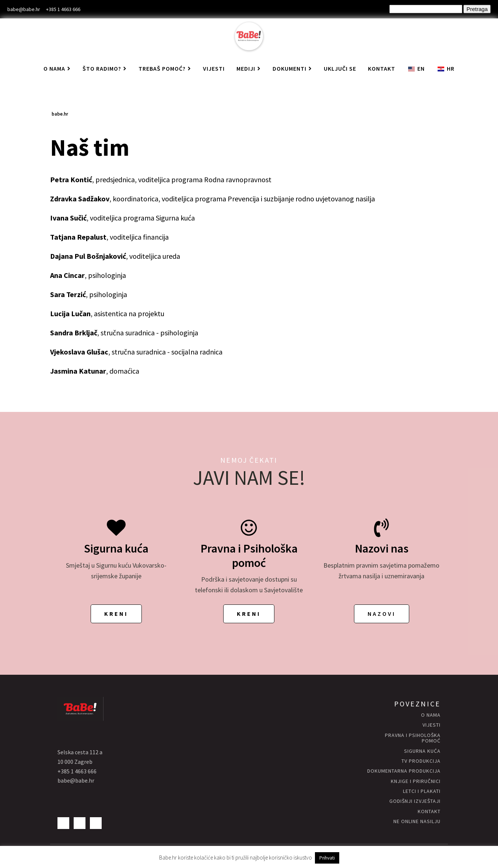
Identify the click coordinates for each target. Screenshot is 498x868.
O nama (57, 68)
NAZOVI (382, 614)
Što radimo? (105, 68)
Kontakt (382, 68)
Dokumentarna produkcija (404, 771)
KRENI (116, 614)
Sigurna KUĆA (422, 751)
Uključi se (340, 68)
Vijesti (214, 68)
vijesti (432, 725)
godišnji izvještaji (415, 801)
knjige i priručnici (416, 781)
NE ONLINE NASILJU (417, 821)
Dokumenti (292, 68)
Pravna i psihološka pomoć (413, 738)
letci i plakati (422, 791)
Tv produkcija (421, 761)
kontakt (429, 811)
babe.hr (60, 114)
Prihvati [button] (327, 858)
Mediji (249, 68)
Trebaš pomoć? (165, 68)
